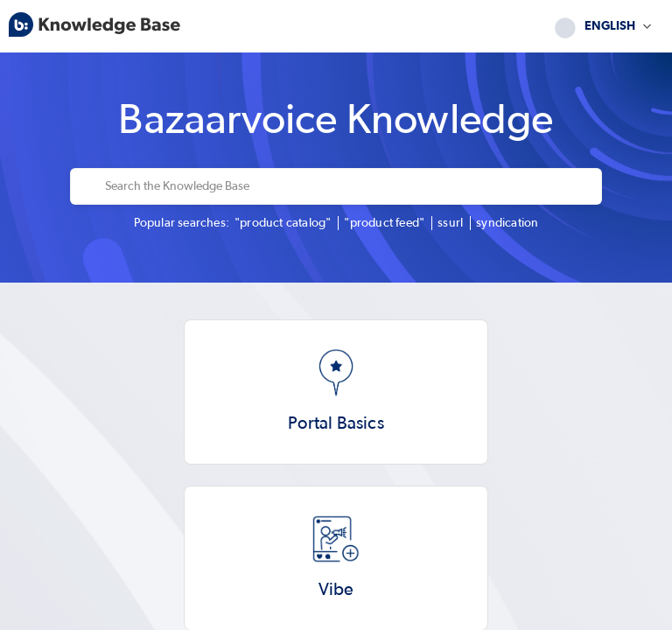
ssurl (450, 223)
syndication (507, 223)
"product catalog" (283, 223)
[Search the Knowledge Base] (348, 186)
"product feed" (384, 223)
